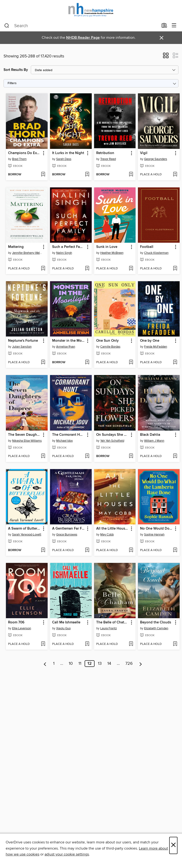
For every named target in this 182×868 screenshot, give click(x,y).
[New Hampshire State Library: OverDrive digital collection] (91, 10)
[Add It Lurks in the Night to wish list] (87, 175)
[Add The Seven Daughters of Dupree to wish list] (43, 456)
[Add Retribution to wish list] (131, 175)
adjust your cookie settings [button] (67, 854)
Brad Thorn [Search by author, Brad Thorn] (19, 159)
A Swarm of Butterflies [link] (25, 529)
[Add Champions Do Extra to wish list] (43, 175)
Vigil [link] (144, 153)
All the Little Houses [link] (112, 529)
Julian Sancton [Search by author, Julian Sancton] (22, 347)
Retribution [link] (105, 153)
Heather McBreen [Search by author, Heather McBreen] (112, 253)
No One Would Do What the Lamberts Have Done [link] (157, 529)
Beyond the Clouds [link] (156, 622)
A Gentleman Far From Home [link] (69, 529)
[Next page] (141, 664)
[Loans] (164, 26)
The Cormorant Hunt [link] (69, 435)
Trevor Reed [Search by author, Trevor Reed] (108, 159)
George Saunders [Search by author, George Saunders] (156, 159)
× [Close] (173, 845)
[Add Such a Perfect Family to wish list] (87, 269)
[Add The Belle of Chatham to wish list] (131, 644)
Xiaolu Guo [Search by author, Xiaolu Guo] (63, 628)
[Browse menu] (174, 26)
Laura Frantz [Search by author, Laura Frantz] (109, 628)
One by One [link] (150, 341)
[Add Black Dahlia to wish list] (175, 456)
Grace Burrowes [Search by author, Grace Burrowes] (67, 535)
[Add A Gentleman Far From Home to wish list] (87, 550)
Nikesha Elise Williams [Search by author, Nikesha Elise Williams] (27, 441)
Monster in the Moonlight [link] (69, 341)
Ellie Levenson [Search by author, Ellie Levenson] (22, 628)
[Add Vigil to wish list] (175, 175)
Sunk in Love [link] (107, 247)
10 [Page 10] (71, 664)
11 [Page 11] (80, 664)
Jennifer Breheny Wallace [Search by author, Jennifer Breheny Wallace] (27, 253)
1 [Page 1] (54, 664)
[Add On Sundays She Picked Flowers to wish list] (131, 456)
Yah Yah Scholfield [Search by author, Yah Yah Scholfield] (112, 441)
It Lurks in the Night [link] (68, 153)
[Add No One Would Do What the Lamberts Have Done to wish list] (175, 550)
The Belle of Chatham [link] (113, 622)
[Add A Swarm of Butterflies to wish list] (43, 550)
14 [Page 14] (109, 664)
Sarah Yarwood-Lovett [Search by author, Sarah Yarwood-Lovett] (27, 535)
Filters (12, 83)
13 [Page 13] (100, 664)
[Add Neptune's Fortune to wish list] (43, 363)
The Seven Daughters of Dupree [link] (25, 435)
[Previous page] (45, 664)
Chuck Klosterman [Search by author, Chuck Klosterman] (156, 253)
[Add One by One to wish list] (175, 363)
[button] (166, 57)
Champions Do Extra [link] (25, 153)
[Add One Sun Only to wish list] (131, 363)
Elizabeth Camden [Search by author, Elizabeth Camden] (156, 628)
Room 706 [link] (16, 622)
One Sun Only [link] (107, 341)
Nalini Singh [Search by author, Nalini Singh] (64, 253)
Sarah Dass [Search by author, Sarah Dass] (64, 159)
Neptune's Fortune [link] (23, 341)
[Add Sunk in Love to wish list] (131, 269)
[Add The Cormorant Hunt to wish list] (87, 456)
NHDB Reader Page (83, 38)
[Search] (7, 26)
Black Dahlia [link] (150, 435)
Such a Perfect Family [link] (69, 247)
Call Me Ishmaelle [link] (66, 622)
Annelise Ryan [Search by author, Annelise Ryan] (66, 347)
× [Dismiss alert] (162, 38)
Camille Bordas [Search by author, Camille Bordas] (110, 347)
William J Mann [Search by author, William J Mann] (154, 441)
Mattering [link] (16, 247)
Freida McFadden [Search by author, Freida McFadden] (156, 347)
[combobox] (81, 26)
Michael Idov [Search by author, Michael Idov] (64, 441)
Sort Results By (16, 70)
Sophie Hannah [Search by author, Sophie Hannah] (154, 535)
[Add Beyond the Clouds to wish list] (175, 644)
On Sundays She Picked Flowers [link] (113, 435)
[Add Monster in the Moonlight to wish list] (87, 363)
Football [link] (147, 247)
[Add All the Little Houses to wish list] (131, 550)
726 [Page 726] (129, 664)
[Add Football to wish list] (175, 269)
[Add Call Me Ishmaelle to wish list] (87, 644)
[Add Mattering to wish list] (43, 269)
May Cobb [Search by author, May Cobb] (107, 535)
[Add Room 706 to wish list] (43, 644)
